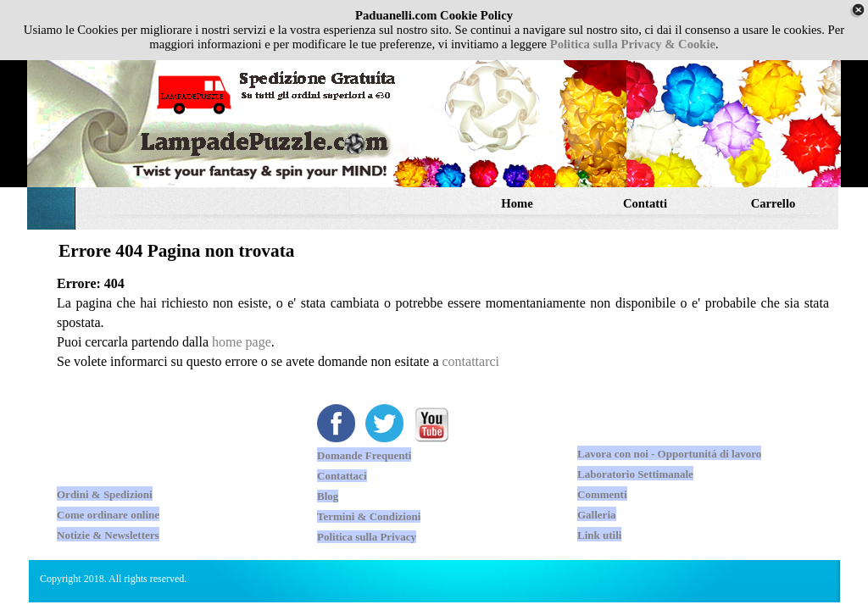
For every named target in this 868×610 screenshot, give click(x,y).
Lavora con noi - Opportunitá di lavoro (669, 454)
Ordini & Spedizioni (105, 494)
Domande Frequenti (364, 455)
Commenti (602, 494)
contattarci (471, 361)
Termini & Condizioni (369, 516)
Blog (328, 496)
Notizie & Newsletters (108, 535)
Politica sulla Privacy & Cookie (633, 44)
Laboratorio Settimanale (635, 474)
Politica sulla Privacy (367, 537)
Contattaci (342, 476)
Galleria (597, 515)
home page (242, 342)
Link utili (599, 535)
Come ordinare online (108, 515)
